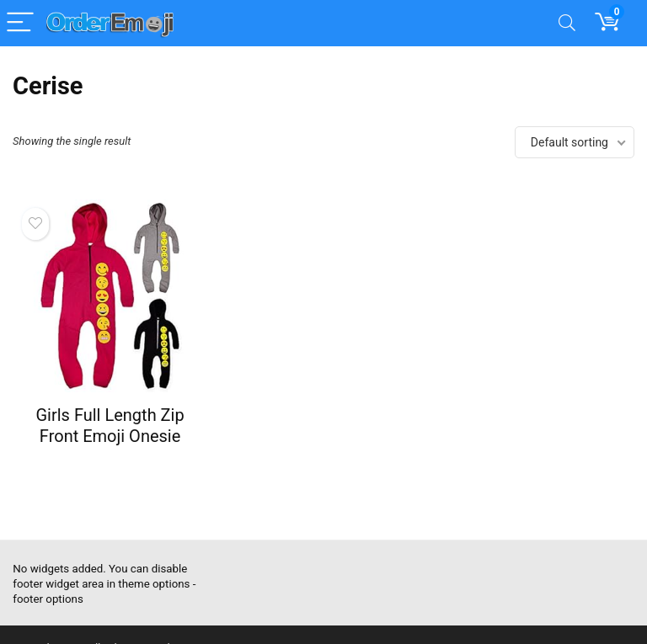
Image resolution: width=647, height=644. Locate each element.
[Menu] (20, 23)
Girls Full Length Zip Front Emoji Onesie (110, 426)
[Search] (567, 23)
